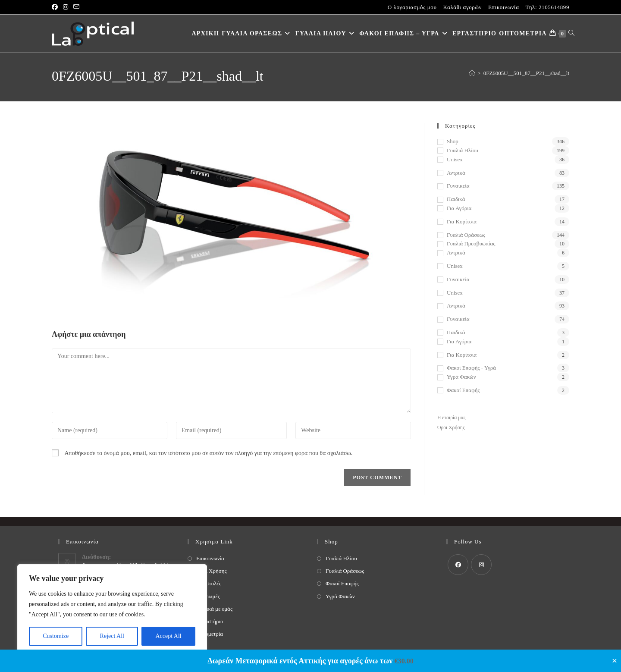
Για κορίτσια (462, 221)
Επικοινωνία (504, 7)
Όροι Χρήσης (451, 428)
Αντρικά (456, 173)
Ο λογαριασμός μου (412, 7)
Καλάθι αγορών (462, 7)
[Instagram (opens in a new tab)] (66, 7)
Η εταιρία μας (451, 418)
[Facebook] (458, 565)
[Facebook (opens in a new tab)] (56, 7)
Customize (56, 636)
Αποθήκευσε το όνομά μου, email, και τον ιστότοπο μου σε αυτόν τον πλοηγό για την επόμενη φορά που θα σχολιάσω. (209, 453)
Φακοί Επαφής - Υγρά (471, 368)
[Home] (472, 73)
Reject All (112, 636)
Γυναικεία (458, 186)
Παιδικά (456, 199)
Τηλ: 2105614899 (547, 7)
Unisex (455, 159)
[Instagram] (481, 565)
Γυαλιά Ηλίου (463, 150)
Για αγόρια (459, 208)
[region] (112, 609)
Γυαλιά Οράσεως (466, 235)
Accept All (168, 636)
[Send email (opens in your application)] (76, 7)
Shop (453, 141)
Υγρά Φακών (461, 377)
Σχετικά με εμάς (214, 609)
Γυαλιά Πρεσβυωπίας (471, 243)
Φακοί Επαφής (463, 390)
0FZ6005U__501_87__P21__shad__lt (526, 73)
